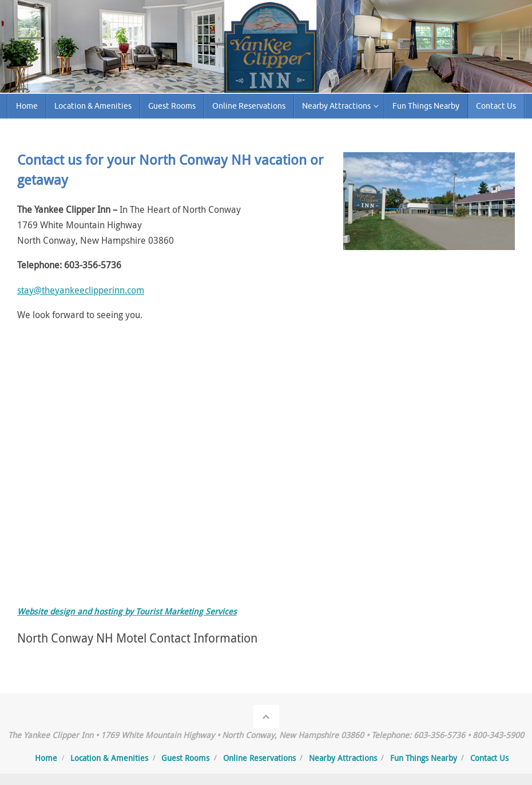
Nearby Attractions (343, 758)
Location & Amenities (109, 758)
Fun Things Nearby (424, 758)
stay (25, 290)
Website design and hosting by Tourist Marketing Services (127, 611)
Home (46, 758)
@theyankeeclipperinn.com (89, 290)
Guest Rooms (185, 758)
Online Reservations (259, 758)
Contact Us (489, 758)
